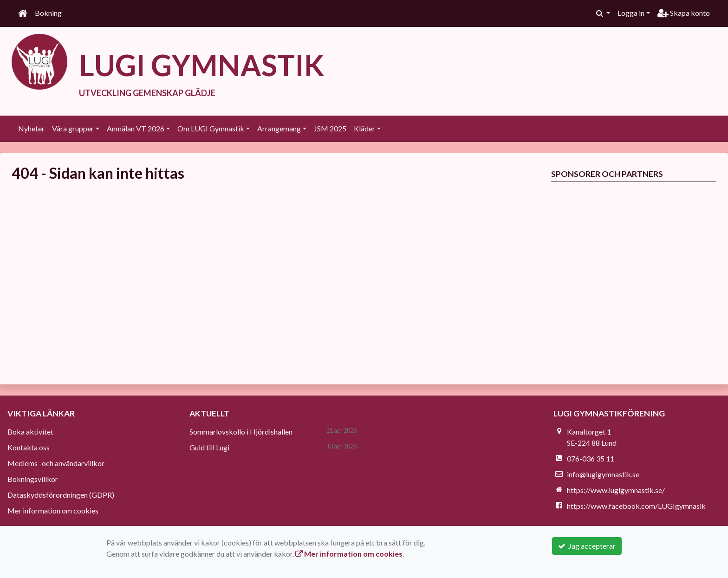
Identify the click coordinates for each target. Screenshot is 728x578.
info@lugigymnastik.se (603, 474)
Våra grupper (73, 128)
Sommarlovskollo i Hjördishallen (241, 432)
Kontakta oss (29, 447)
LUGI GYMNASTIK (201, 65)
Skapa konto (684, 13)
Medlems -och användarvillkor (56, 463)
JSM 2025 (330, 128)
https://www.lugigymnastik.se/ (616, 490)
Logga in (631, 13)
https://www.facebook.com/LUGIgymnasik (636, 506)
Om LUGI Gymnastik (211, 128)
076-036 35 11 (591, 458)
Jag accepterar (587, 546)
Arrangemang (279, 128)
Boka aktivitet (30, 432)
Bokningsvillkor (33, 479)
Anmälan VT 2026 (136, 128)
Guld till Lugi (209, 447)
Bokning (48, 13)
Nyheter (31, 128)
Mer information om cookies (53, 510)
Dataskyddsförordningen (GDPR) (61, 495)
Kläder (364, 128)
